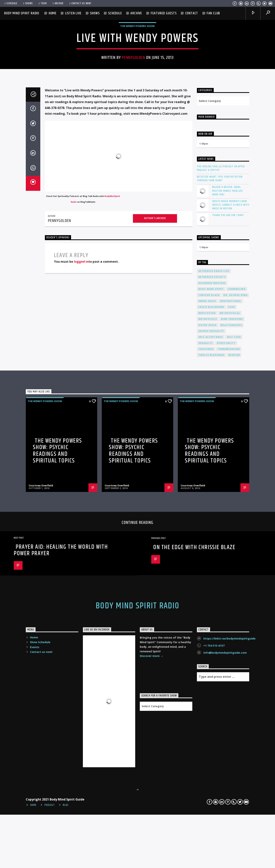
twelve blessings (212, 560)
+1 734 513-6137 (214, 851)
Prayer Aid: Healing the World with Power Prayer (61, 756)
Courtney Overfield (41, 691)
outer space (208, 530)
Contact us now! (80, 3)
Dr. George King (235, 500)
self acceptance (211, 542)
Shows (28, 3)
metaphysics (208, 525)
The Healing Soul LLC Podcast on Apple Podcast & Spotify (221, 374)
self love (234, 542)
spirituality (226, 548)
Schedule (11, 3)
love (232, 512)
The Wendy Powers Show (137, 120)
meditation (207, 518)
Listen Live (73, 13)
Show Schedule (40, 848)
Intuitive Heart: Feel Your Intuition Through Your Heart (220, 384)
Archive (58, 3)
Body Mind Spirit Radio (22, 13)
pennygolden (133, 152)
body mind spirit (211, 495)
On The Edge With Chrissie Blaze (194, 753)
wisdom (234, 560)
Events (35, 852)
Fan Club (213, 13)
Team (42, 3)
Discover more (151, 862)
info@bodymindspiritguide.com (225, 858)
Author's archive (155, 424)
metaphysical (230, 518)
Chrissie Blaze (209, 500)
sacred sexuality (211, 536)
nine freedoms (232, 525)
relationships (231, 530)
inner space (207, 506)
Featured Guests (164, 13)
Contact (192, 13)
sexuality (206, 548)
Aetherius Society (212, 482)
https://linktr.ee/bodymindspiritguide (229, 844)
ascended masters (212, 488)
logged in (81, 467)
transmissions (229, 554)
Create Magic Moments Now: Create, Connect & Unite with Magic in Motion (231, 410)
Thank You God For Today (228, 421)
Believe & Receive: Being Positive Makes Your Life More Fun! (228, 396)
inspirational (231, 506)
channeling (237, 495)
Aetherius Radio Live (214, 476)
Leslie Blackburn (211, 512)
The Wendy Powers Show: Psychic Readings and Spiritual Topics (57, 656)
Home (53, 13)
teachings (206, 554)
